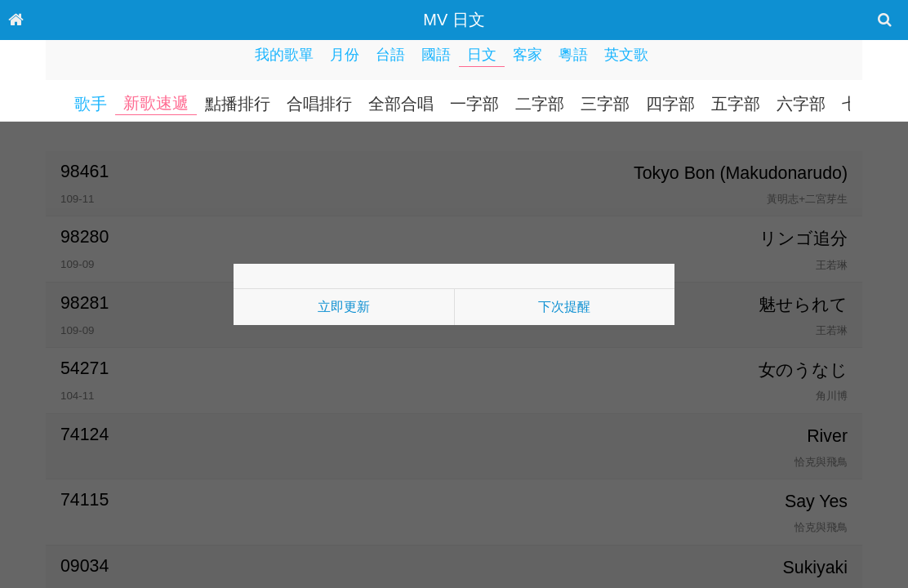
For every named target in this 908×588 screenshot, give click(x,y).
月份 (345, 55)
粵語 (573, 55)
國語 (436, 55)
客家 (527, 55)
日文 (482, 55)
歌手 (91, 104)
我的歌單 (284, 55)
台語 (390, 55)
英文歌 (626, 55)
